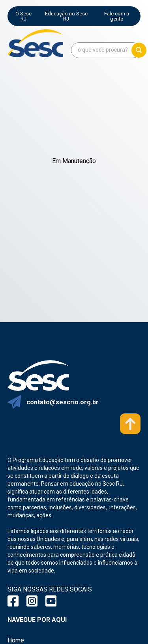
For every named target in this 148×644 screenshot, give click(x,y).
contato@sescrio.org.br (63, 402)
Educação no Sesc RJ (66, 16)
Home (16, 640)
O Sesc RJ (23, 16)
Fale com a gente (117, 16)
